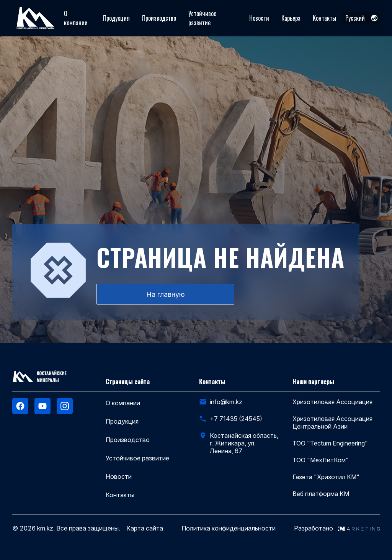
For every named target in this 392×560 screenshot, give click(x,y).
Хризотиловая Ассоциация (332, 402)
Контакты (324, 18)
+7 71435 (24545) (236, 419)
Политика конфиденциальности (229, 528)
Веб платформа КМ (321, 494)
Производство (159, 18)
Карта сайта (145, 528)
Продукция (116, 18)
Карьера (291, 18)
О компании (76, 18)
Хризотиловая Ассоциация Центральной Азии (332, 422)
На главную (165, 294)
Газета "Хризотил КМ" (326, 477)
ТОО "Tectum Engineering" (330, 443)
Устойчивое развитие (202, 18)
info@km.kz (226, 402)
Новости (259, 18)
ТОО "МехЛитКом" (321, 460)
